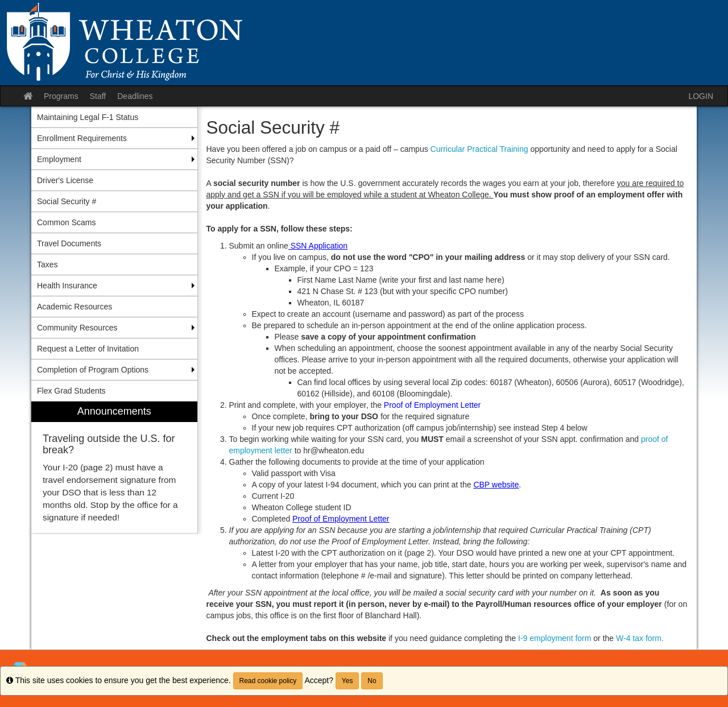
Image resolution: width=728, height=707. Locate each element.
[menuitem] (114, 467)
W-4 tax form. (640, 638)
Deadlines (135, 96)
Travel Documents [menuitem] (69, 243)
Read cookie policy (268, 681)
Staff (98, 96)
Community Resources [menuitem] (77, 328)
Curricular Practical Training (481, 149)
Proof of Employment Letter (341, 519)
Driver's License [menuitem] (65, 180)
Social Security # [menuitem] (67, 201)
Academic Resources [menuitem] (75, 307)
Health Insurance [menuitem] (67, 286)
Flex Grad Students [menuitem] (71, 391)
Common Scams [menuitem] (66, 222)
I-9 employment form (553, 638)
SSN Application (318, 246)
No (372, 681)
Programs (61, 96)
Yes (348, 681)
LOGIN (701, 96)
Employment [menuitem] (59, 159)
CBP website (496, 485)
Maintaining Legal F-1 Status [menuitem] (88, 117)
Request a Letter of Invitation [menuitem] (88, 349)
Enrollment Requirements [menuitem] (82, 138)
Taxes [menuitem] (47, 264)
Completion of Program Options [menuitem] (93, 370)
